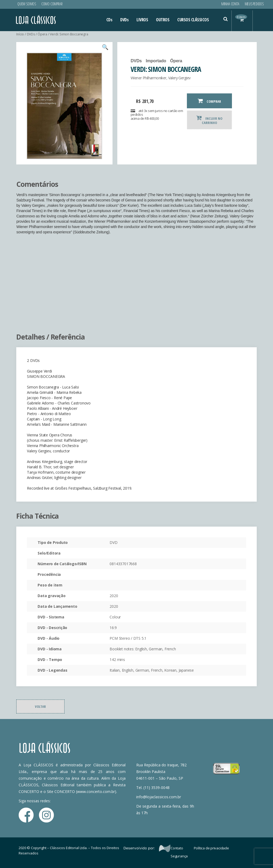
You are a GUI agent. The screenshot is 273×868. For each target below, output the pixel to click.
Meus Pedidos (254, 4)
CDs (109, 20)
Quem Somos (27, 4)
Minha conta (230, 4)
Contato (177, 848)
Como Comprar (52, 4)
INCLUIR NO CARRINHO (209, 120)
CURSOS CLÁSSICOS (193, 20)
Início (20, 34)
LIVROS (142, 20)
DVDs (124, 20)
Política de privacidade (211, 848)
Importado (156, 61)
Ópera (43, 34)
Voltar (40, 706)
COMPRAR (209, 101)
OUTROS (163, 20)
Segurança (179, 856)
